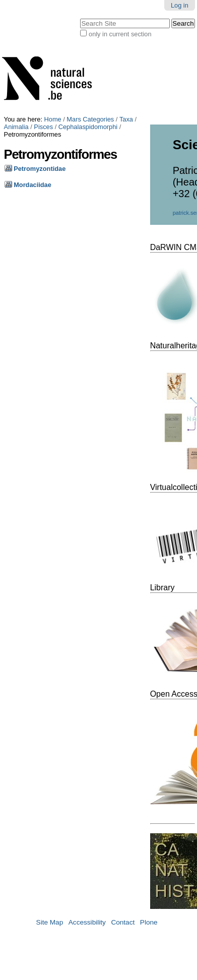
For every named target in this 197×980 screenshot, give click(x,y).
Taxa (126, 119)
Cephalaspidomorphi (88, 127)
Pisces (43, 127)
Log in (180, 5)
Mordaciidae (32, 185)
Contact (123, 922)
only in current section (120, 34)
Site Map (50, 922)
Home (53, 119)
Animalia (16, 127)
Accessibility (87, 922)
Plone (149, 922)
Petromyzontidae (40, 169)
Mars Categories (90, 119)
